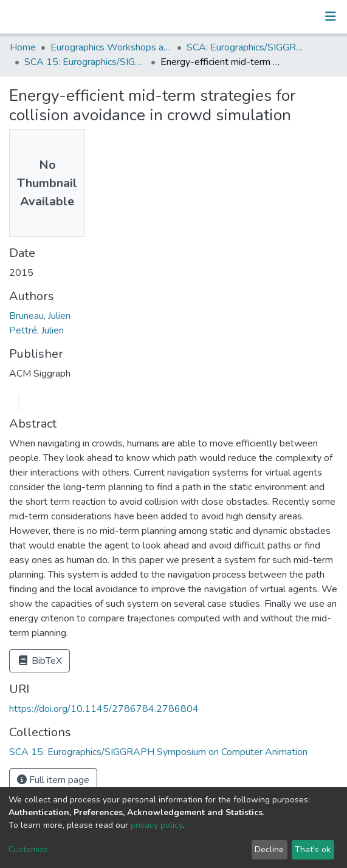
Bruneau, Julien (40, 316)
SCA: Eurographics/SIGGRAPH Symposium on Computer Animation (247, 47)
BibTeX (40, 661)
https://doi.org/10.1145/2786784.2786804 (104, 709)
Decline (269, 849)
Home (23, 47)
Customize (28, 849)
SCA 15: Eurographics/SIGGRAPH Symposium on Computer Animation (85, 62)
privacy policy (156, 825)
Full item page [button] (53, 780)
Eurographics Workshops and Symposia (111, 47)
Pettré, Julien (36, 330)
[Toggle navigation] (331, 16)
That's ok (313, 849)
